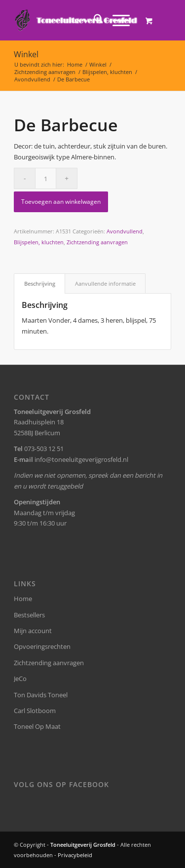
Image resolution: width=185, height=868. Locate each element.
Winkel (26, 54)
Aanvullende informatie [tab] (105, 283)
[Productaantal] (46, 178)
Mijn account (33, 631)
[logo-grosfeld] (77, 20)
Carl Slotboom (35, 711)
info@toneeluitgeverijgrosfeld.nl (81, 459)
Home (23, 599)
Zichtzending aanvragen (97, 242)
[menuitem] (93, 20)
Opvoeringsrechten (42, 646)
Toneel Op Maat (37, 726)
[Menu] (116, 20)
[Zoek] (93, 20)
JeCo (20, 679)
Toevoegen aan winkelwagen (61, 202)
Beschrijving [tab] (40, 283)
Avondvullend (125, 231)
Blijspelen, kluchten (39, 242)
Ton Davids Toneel (41, 695)
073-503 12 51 (44, 449)
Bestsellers (29, 615)
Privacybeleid (75, 855)
